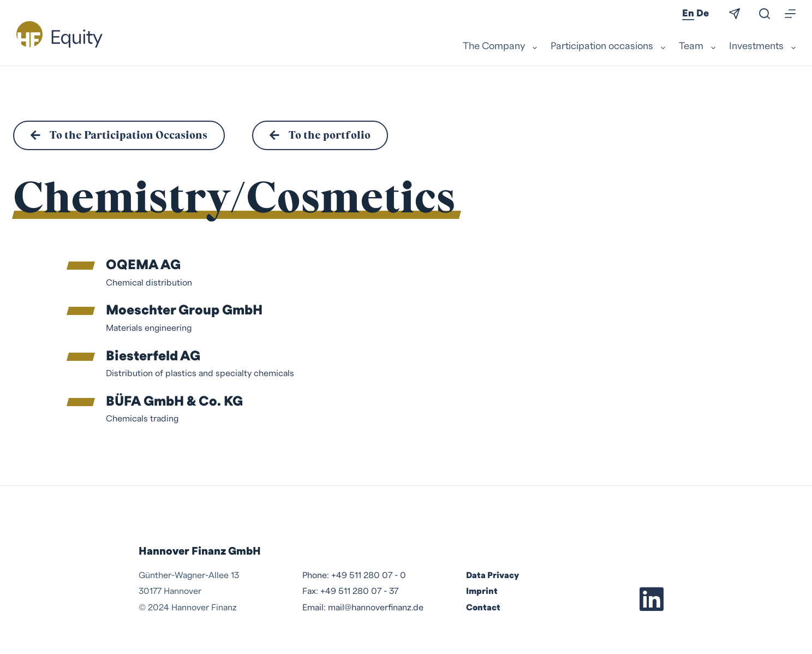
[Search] (765, 14)
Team (698, 47)
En (688, 13)
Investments (762, 47)
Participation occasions (609, 47)
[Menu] (790, 14)
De (703, 13)
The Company (501, 47)
